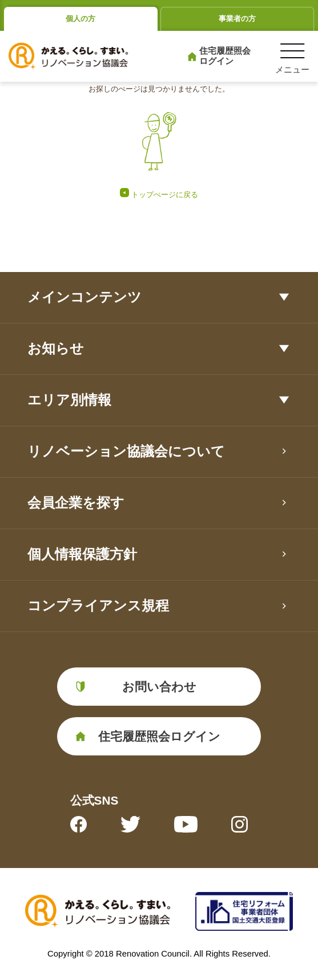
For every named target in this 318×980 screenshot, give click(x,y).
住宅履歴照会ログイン (225, 56)
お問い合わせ (159, 687)
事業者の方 (237, 19)
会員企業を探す (76, 503)
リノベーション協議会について (126, 451)
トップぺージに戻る (165, 195)
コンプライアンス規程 (98, 605)
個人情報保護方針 (82, 554)
